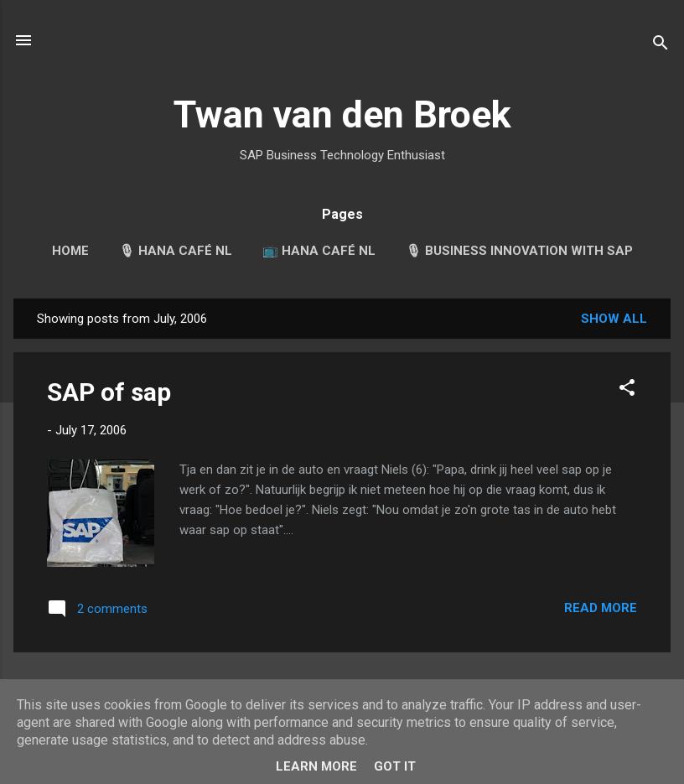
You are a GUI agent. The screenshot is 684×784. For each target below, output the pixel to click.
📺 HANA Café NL (319, 251)
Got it (395, 766)
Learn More (316, 766)
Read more (601, 608)
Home (70, 251)
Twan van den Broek (342, 114)
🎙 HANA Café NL (176, 251)
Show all (614, 319)
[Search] (661, 46)
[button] (627, 390)
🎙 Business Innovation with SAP (519, 251)
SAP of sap (109, 392)
